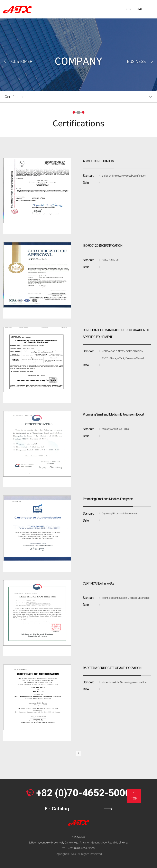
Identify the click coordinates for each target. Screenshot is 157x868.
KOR (129, 9)
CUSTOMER (18, 62)
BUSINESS (140, 62)
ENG (139, 9)
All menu (151, 9)
